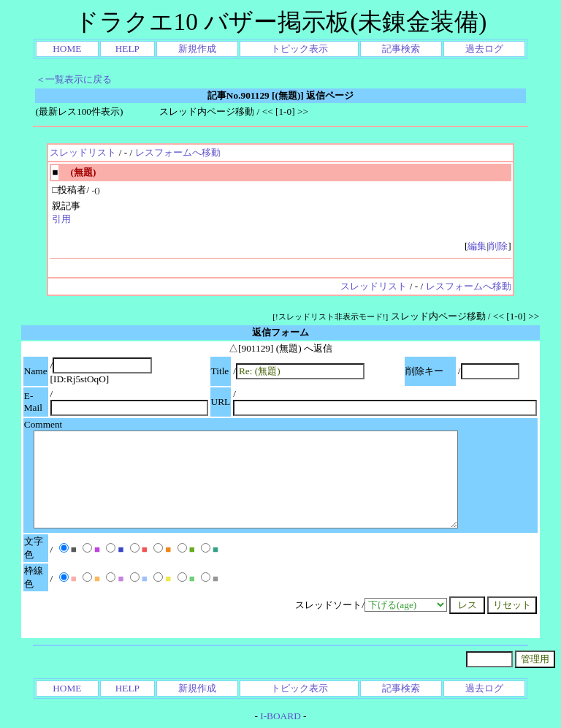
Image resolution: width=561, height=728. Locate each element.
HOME (67, 49)
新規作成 (197, 49)
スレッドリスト (83, 152)
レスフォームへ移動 (178, 152)
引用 (61, 219)
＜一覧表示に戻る (74, 79)
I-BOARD (280, 716)
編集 (477, 246)
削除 (498, 246)
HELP (127, 49)
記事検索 (401, 49)
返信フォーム (280, 332)
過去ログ (484, 49)
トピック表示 (299, 49)
